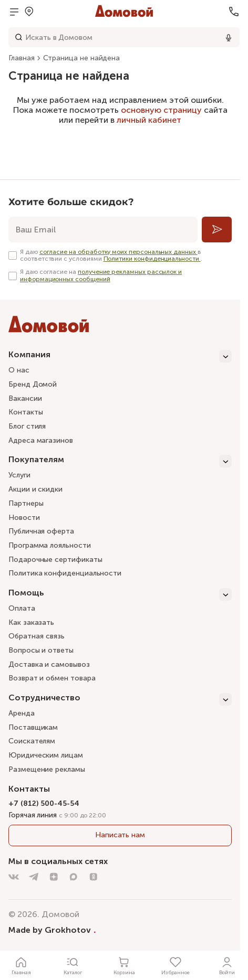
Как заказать (31, 622)
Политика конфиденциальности (65, 573)
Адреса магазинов (41, 440)
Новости (24, 518)
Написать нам (120, 835)
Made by (52, 930)
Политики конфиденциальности (152, 259)
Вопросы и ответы (41, 650)
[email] (103, 230)
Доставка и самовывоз (49, 664)
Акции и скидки (35, 489)
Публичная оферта (41, 531)
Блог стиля (27, 426)
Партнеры (26, 503)
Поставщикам (33, 727)
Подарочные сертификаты (55, 560)
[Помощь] (120, 594)
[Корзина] (124, 965)
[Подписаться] (217, 230)
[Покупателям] (120, 461)
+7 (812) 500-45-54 (44, 803)
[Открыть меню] (14, 12)
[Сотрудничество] (120, 699)
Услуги (19, 475)
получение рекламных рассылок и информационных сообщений (101, 275)
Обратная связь (37, 637)
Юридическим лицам (46, 755)
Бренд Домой (33, 384)
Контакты (25, 412)
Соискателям (32, 741)
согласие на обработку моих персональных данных (118, 252)
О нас (19, 370)
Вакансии (25, 398)
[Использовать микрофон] (229, 37)
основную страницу (161, 110)
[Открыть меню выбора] (29, 12)
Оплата (22, 608)
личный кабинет (149, 120)
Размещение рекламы (47, 769)
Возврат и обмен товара (52, 678)
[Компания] (120, 356)
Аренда (22, 713)
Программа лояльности (50, 545)
